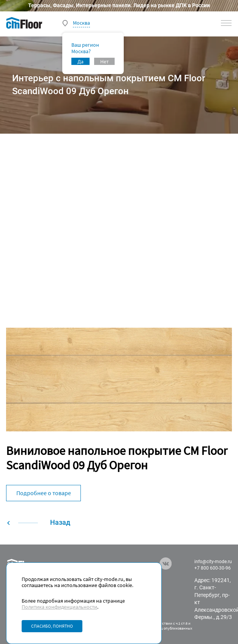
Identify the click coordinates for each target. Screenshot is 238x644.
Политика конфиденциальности (59, 607)
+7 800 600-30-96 (213, 568)
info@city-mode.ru (213, 562)
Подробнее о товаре (44, 493)
